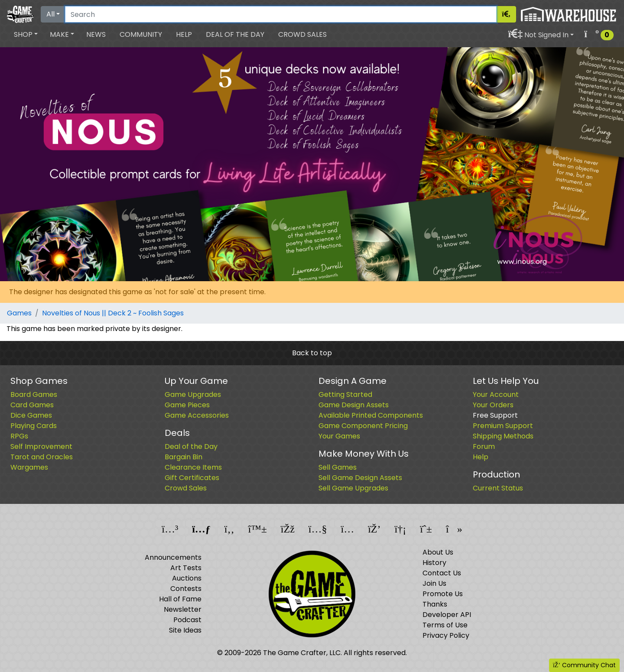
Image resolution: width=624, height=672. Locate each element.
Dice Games (31, 415)
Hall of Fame (180, 599)
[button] (26, 35)
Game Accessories (197, 415)
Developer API (447, 615)
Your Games (339, 436)
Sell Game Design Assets (360, 478)
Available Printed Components (371, 415)
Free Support (495, 415)
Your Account (496, 394)
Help (184, 34)
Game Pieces (187, 405)
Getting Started (345, 394)
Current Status (498, 488)
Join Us (434, 583)
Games (19, 313)
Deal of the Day (235, 34)
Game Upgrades (193, 394)
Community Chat (584, 665)
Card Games (32, 405)
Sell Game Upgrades (353, 488)
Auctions (187, 578)
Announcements (173, 557)
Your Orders (493, 405)
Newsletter (183, 609)
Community (141, 34)
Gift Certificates (192, 478)
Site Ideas (185, 630)
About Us (438, 552)
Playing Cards (34, 426)
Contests (186, 589)
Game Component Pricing (363, 426)
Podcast (187, 620)
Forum (484, 446)
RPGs (19, 436)
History (434, 563)
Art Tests (186, 568)
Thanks (435, 604)
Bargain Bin (184, 457)
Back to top (312, 353)
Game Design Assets (354, 405)
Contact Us (442, 573)
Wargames (29, 467)
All (50, 14)
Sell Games (338, 467)
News (96, 34)
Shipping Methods (503, 436)
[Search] (281, 14)
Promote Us (443, 594)
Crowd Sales (302, 34)
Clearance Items (193, 467)
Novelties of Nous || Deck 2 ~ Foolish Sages (113, 313)
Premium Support (503, 426)
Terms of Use (445, 625)
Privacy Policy (446, 635)
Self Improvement (41, 446)
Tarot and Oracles (42, 457)
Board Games (34, 394)
